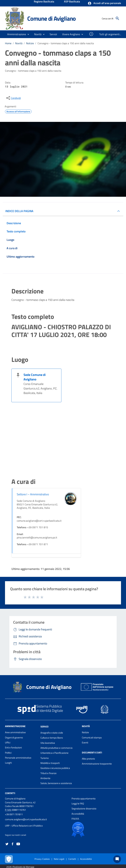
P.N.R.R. (75, 819)
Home (8, 43)
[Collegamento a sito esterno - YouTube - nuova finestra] (18, 844)
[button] (104, 3)
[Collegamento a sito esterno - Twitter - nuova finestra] (7, 844)
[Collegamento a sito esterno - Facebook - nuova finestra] (13, 844)
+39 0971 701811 (14, 814)
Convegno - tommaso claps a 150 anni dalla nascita (66, 43)
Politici (8, 753)
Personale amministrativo (18, 758)
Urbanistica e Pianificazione (54, 753)
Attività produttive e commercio (56, 748)
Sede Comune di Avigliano (35, 377)
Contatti (10, 793)
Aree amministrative (15, 732)
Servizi (44, 727)
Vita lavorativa (48, 743)
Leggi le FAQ (78, 804)
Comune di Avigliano (51, 18)
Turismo (45, 758)
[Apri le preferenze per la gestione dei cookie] (9, 859)
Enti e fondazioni (13, 748)
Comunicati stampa (92, 738)
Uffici (8, 743)
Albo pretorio (88, 759)
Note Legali (59, 859)
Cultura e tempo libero (52, 738)
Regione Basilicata (44, 2)
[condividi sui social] (13, 98)
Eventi (85, 743)
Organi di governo (14, 738)
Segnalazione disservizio (84, 809)
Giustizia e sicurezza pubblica (55, 768)
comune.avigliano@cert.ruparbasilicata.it (26, 819)
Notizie (30, 43)
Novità (19, 43)
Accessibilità (78, 814)
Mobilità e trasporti (50, 763)
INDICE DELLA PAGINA (19, 211)
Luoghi (8, 763)
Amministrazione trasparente (97, 764)
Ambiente (45, 778)
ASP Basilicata (72, 2)
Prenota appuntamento (84, 799)
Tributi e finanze (48, 773)
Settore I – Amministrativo (33, 494)
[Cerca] (117, 18)
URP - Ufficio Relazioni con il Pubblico (24, 826)
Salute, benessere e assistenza (56, 783)
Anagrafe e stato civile (52, 733)
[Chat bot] (117, 859)
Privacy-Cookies (42, 859)
